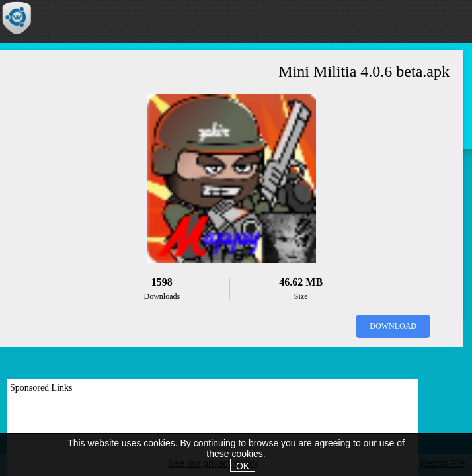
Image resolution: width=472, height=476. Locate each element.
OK (243, 466)
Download (393, 326)
